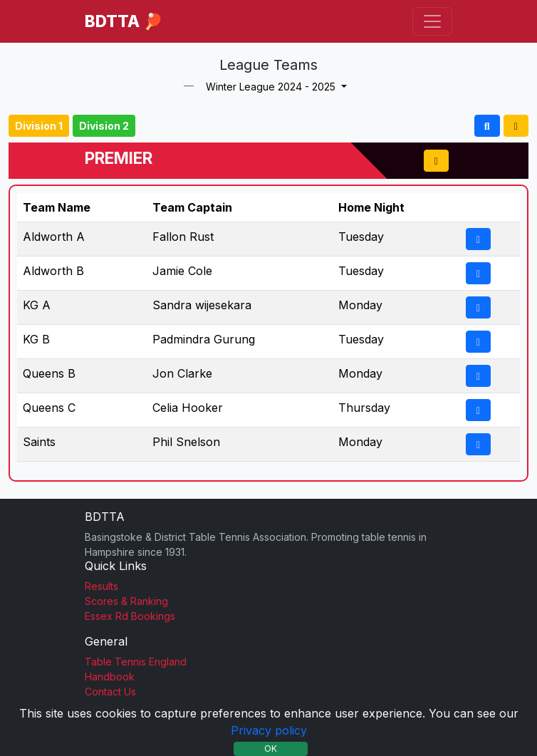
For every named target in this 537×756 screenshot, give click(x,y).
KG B (36, 339)
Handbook (110, 677)
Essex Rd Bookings (130, 616)
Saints (39, 442)
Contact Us (110, 692)
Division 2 (104, 126)
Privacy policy (269, 730)
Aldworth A (54, 237)
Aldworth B (53, 271)
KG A (37, 305)
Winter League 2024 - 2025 (272, 87)
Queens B (49, 373)
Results (101, 586)
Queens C (49, 408)
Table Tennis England (136, 662)
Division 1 (39, 126)
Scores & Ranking (126, 601)
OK (271, 749)
